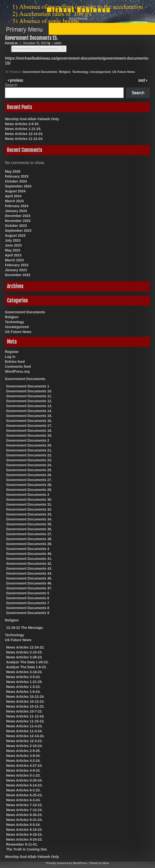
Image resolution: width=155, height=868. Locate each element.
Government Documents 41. (29, 559)
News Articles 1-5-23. (23, 687)
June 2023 (13, 245)
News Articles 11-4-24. (24, 731)
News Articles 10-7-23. (24, 711)
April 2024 (13, 196)
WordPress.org (17, 371)
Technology (80, 72)
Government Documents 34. (29, 519)
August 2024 (15, 191)
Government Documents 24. (29, 465)
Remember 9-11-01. (22, 844)
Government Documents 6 (28, 598)
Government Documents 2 (28, 440)
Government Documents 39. (29, 544)
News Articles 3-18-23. (24, 672)
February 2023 (17, 265)
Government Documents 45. (29, 578)
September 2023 (18, 231)
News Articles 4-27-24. (24, 766)
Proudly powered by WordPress (67, 863)
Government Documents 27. (29, 480)
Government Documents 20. (29, 445)
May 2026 (13, 171)
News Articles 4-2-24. (23, 761)
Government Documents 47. (29, 588)
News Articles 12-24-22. (25, 647)
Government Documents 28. (29, 485)
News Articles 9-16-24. (24, 830)
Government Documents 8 (28, 608)
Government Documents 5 (28, 593)
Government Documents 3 (28, 495)
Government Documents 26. (29, 475)
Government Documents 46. (29, 583)
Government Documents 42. (29, 564)
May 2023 (13, 250)
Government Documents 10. (29, 391)
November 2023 (18, 221)
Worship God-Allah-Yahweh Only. (32, 119)
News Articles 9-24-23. (24, 839)
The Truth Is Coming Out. (27, 849)
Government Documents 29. (29, 490)
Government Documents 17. (29, 426)
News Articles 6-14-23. (24, 785)
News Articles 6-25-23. (24, 795)
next (142, 80)
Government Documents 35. (29, 524)
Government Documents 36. (29, 529)
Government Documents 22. (29, 455)
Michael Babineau (79, 10)
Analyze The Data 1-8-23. (26, 667)
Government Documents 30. (29, 500)
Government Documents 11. (29, 396)
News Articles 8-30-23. (24, 815)
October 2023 (16, 226)
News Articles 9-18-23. (24, 835)
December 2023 (18, 216)
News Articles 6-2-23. (23, 790)
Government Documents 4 (28, 549)
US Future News (124, 72)
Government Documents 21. (29, 450)
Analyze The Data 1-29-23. (27, 662)
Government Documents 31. (29, 504)
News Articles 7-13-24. (24, 810)
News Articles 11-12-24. (24, 139)
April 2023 (13, 255)
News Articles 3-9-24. (23, 756)
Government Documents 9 (28, 613)
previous (16, 80)
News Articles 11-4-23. (24, 726)
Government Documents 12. (29, 401)
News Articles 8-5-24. (23, 825)
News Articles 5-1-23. (23, 775)
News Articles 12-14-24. (24, 134)
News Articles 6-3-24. (23, 800)
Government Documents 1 (28, 386)
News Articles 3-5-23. (23, 677)
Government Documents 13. (29, 406)
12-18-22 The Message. (25, 628)
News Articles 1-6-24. (23, 692)
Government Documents (40, 72)
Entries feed (15, 362)
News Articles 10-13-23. (25, 701)
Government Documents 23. (29, 460)
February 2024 (17, 206)
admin (58, 43)
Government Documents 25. (29, 470)
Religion (65, 72)
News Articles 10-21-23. (25, 706)
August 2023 (15, 235)
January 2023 (16, 270)
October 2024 (16, 181)
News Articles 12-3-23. (24, 741)
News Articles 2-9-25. (22, 124)
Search (11, 85)
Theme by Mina (99, 863)
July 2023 (13, 240)
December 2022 (18, 275)
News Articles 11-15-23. (25, 721)
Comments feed (18, 367)
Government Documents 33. (29, 514)
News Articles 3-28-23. (24, 657)
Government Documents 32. (29, 509)
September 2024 (18, 186)
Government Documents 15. (31, 38)
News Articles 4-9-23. (23, 770)
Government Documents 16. (29, 421)
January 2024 (16, 211)
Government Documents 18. (29, 431)
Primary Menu (24, 29)
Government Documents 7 (28, 603)
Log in (10, 357)
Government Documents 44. (29, 573)
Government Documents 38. (29, 539)
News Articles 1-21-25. (23, 129)
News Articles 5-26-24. (24, 780)
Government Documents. (25, 379)
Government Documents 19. (29, 435)
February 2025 (17, 176)
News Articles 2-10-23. (24, 652)
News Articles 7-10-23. (24, 805)
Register (12, 352)
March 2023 (14, 260)
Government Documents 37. (29, 534)
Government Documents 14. (29, 411)
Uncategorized (101, 72)
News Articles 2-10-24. (24, 746)
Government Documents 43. (29, 568)
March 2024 (14, 201)
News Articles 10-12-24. (25, 697)
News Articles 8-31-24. (24, 820)
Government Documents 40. (29, 554)
